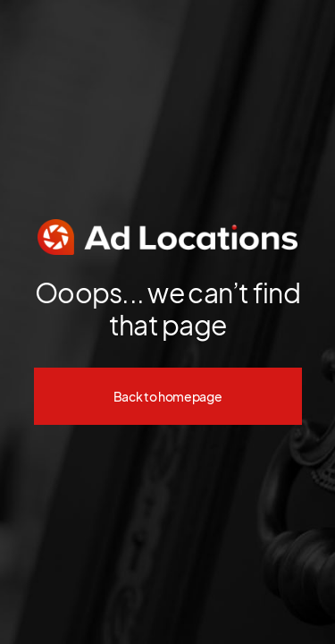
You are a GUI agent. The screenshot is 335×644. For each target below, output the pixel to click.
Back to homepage (168, 396)
